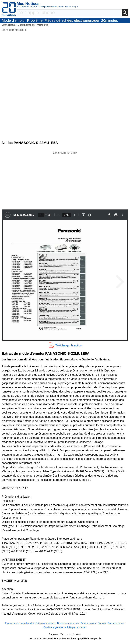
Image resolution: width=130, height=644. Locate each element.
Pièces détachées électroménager (72, 20)
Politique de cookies (76, 627)
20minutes (110, 20)
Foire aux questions (45, 623)
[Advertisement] (65, 179)
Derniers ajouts (88, 623)
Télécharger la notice (68, 345)
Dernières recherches (68, 623)
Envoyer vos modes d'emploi (19, 623)
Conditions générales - (55, 627)
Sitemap (102, 623)
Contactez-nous (116, 623)
